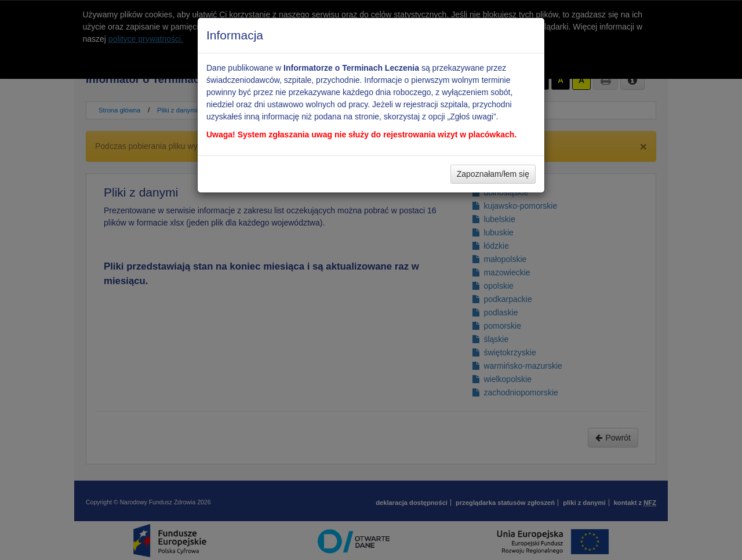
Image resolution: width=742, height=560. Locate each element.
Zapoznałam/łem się (493, 174)
